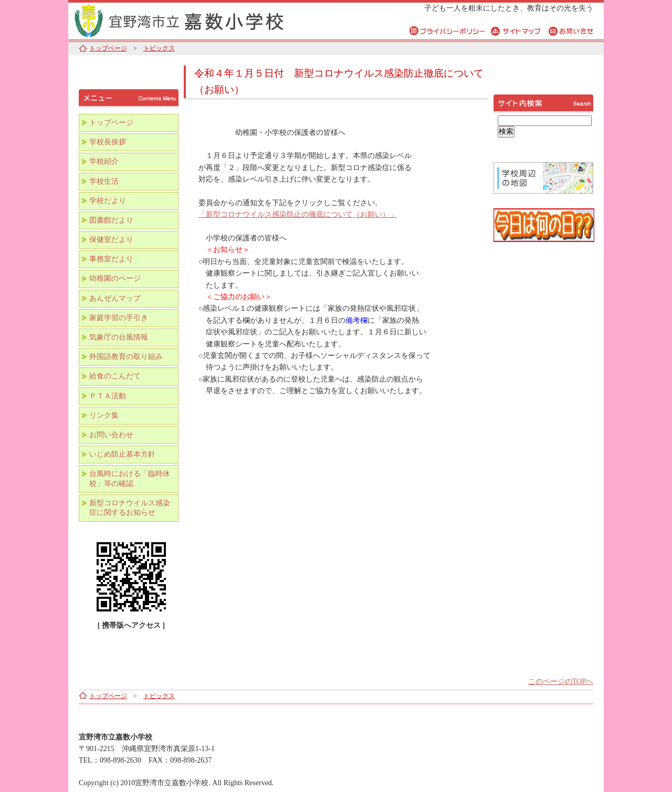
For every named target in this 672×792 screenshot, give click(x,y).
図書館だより (111, 220)
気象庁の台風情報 (119, 337)
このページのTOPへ (561, 682)
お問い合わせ (111, 435)
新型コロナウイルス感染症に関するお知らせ (130, 508)
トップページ (108, 48)
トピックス (159, 48)
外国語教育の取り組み (126, 357)
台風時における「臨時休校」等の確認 (130, 478)
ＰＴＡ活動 (108, 396)
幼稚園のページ (115, 278)
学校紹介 (104, 161)
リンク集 (104, 415)
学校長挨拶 (108, 142)
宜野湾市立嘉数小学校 (199, 20)
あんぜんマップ (115, 298)
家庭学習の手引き (119, 318)
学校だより (108, 201)
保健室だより (111, 240)
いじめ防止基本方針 (122, 454)
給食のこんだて (115, 376)
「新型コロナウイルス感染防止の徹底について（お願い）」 (298, 214)
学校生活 (104, 181)
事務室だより (111, 259)
